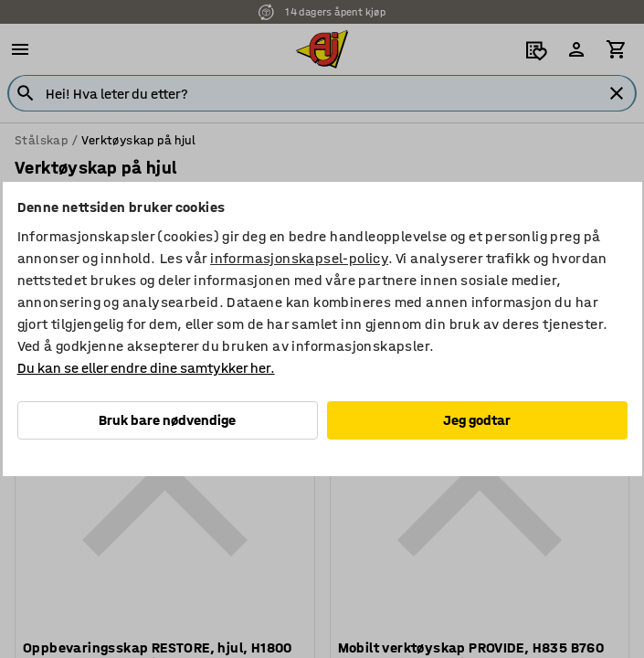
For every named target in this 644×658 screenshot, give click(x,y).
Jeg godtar (477, 420)
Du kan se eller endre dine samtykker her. (146, 368)
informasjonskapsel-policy (299, 258)
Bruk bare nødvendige (167, 420)
